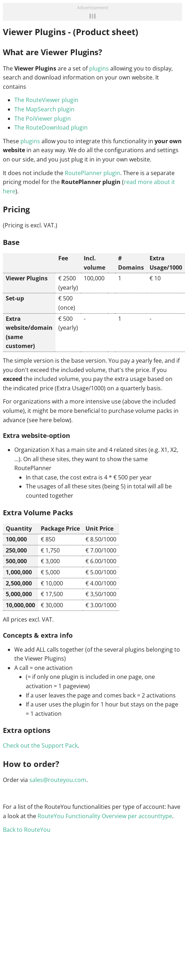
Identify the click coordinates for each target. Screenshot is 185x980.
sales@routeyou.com (58, 780)
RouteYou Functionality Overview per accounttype (105, 816)
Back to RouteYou (27, 830)
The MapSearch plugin (44, 109)
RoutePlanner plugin (92, 173)
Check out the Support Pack (40, 745)
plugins (99, 68)
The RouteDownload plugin (51, 127)
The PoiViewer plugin (43, 119)
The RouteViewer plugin (46, 100)
